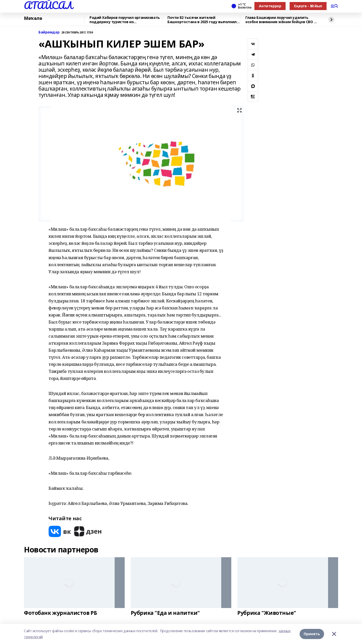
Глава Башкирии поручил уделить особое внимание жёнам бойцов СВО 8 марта (281, 20)
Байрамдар (49, 32)
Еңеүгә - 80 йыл (308, 6)
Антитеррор (270, 6)
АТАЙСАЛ (48, 5)
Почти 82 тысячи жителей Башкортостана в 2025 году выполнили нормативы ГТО (203, 20)
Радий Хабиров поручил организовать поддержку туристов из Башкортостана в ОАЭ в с (125, 20)
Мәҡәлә (33, 18)
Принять (312, 634)
